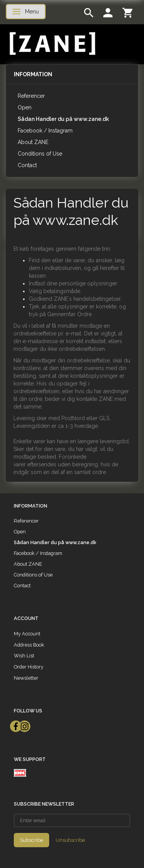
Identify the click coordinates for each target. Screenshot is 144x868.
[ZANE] (52, 44)
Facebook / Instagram (45, 131)
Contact (27, 165)
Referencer (31, 96)
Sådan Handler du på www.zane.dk (63, 119)
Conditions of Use (40, 154)
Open (25, 107)
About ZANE (33, 142)
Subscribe (31, 840)
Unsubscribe (70, 840)
